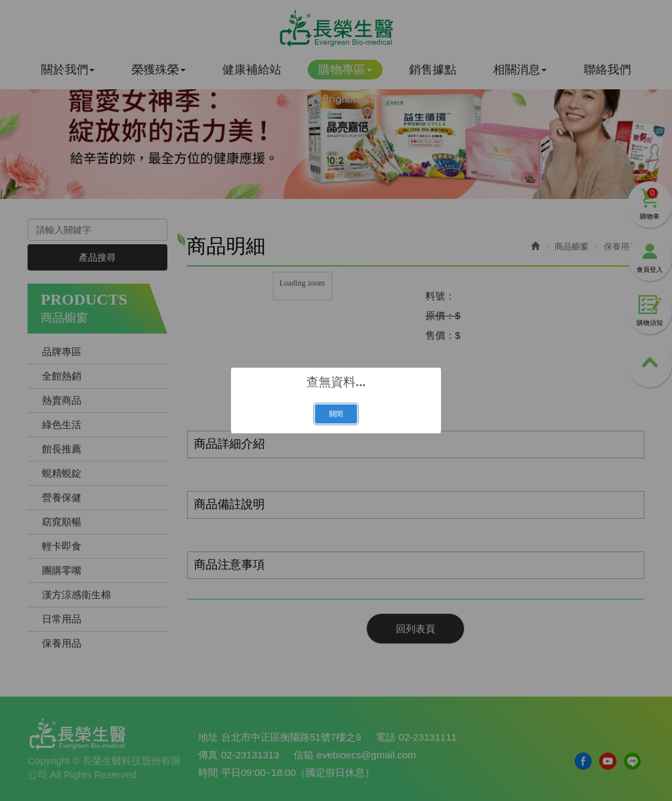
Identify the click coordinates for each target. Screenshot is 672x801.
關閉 (336, 414)
